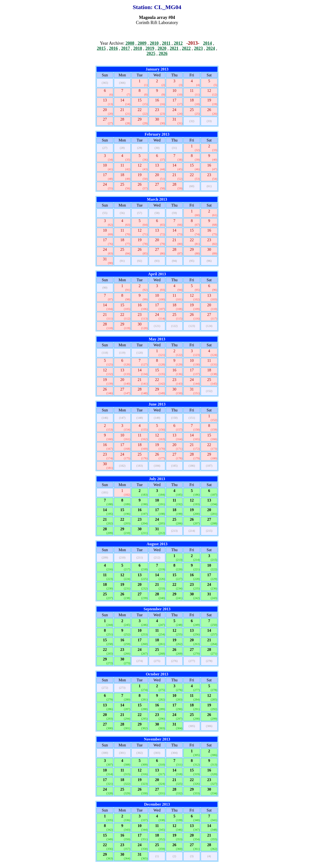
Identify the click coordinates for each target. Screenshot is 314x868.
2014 (208, 43)
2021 (174, 48)
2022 (186, 48)
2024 (210, 48)
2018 (138, 48)
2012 (178, 43)
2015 (101, 48)
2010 (154, 43)
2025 (151, 54)
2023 (198, 48)
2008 (130, 43)
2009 (142, 43)
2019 (150, 48)
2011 (166, 43)
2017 (126, 48)
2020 (162, 48)
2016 (113, 48)
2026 (163, 54)
